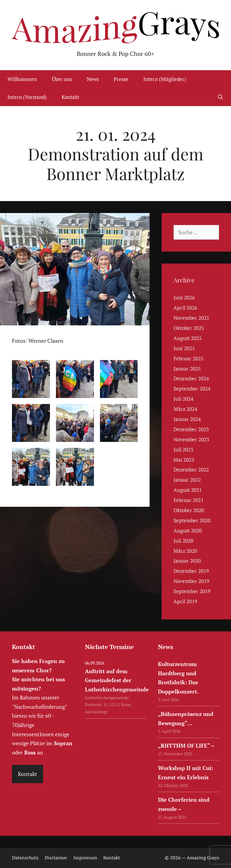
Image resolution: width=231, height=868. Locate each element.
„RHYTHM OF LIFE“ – (186, 745)
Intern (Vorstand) (27, 97)
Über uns (62, 79)
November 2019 (191, 581)
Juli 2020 (183, 541)
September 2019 (192, 591)
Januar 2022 (187, 480)
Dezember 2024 (191, 378)
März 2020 (185, 551)
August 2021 (188, 490)
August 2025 (188, 338)
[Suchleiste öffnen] (220, 97)
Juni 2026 (184, 297)
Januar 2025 (187, 369)
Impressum (85, 858)
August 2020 (188, 531)
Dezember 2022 (191, 470)
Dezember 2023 (191, 429)
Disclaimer (56, 858)
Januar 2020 (187, 561)
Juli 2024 (183, 399)
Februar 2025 (189, 358)
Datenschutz (25, 858)
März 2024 (185, 409)
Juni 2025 (184, 348)
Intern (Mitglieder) (165, 79)
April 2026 (185, 308)
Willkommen (22, 79)
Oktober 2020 (189, 510)
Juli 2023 (183, 450)
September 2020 (192, 520)
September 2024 (192, 389)
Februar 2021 (189, 500)
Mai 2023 (184, 460)
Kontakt (70, 97)
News (93, 79)
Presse (121, 79)
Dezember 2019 (191, 571)
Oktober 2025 (189, 328)
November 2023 (191, 439)
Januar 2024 (187, 419)
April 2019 (185, 601)
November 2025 (191, 318)
